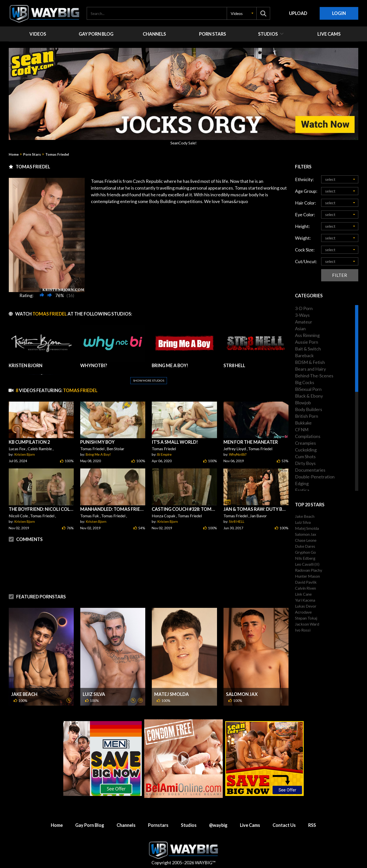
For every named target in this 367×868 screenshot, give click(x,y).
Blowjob (303, 403)
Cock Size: (305, 250)
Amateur (304, 322)
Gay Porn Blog (90, 825)
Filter (340, 275)
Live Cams (250, 825)
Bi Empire (164, 454)
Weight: (303, 238)
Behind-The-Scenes (314, 376)
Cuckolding (306, 450)
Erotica (302, 490)
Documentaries (310, 470)
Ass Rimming (307, 335)
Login (339, 13)
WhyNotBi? (238, 454)
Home (14, 154)
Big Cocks (305, 382)
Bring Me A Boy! (98, 454)
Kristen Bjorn (25, 454)
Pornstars (158, 825)
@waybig (218, 825)
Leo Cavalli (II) (307, 564)
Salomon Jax (242, 694)
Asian (300, 328)
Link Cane (303, 594)
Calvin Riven (305, 588)
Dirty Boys (305, 463)
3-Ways (302, 315)
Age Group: (306, 191)
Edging (302, 483)
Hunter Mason (307, 576)
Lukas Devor (306, 606)
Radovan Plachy (309, 570)
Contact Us (284, 825)
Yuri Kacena (305, 600)
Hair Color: (306, 203)
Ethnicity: (304, 179)
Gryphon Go (305, 552)
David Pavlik (306, 582)
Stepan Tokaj (306, 618)
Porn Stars (32, 154)
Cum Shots (305, 456)
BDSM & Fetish (310, 362)
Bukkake (303, 423)
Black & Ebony (309, 396)
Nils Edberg (305, 558)
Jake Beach (24, 694)
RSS (312, 825)
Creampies (305, 443)
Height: (302, 226)
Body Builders (309, 409)
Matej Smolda (172, 694)
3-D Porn (304, 308)
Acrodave (303, 612)
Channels (126, 825)
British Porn (307, 416)
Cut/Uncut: (306, 261)
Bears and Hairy (310, 369)
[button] (242, 13)
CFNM (302, 430)
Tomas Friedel (57, 154)
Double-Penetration (315, 477)
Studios (189, 825)
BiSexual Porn (308, 389)
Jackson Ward (307, 624)
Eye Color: (305, 215)
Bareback (304, 355)
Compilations (308, 436)
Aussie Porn (307, 342)
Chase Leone (306, 540)
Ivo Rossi (303, 630)
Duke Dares (305, 546)
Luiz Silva (94, 694)
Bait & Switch (308, 349)
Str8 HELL (237, 521)
